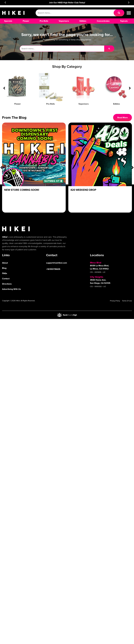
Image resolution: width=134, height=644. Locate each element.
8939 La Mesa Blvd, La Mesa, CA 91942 (99, 267)
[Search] (119, 13)
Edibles (117, 104)
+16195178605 (53, 269)
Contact (6, 279)
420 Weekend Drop (83, 190)
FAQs (5, 273)
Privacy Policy (115, 301)
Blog (4, 268)
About (5, 263)
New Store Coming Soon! (22, 190)
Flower (18, 104)
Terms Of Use (127, 301)
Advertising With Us (11, 289)
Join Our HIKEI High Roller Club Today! (67, 3)
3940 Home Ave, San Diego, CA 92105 (100, 281)
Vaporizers (84, 104)
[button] (5, 2)
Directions (7, 284)
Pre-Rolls (51, 104)
